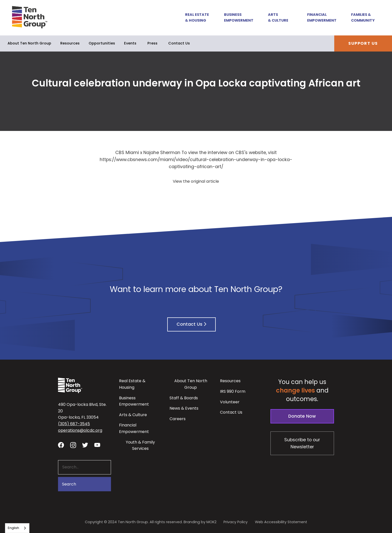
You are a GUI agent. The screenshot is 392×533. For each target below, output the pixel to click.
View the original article (196, 181)
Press (152, 43)
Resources (70, 43)
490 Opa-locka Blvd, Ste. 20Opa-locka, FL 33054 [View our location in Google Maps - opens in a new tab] (82, 411)
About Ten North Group (29, 43)
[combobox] (17, 528)
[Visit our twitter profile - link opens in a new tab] (85, 445)
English (13, 528)
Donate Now (302, 416)
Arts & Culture (278, 17)
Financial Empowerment (322, 17)
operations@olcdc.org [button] (80, 430)
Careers (178, 419)
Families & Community (363, 17)
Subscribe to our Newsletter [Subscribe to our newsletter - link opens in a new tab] (302, 443)
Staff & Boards (184, 398)
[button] (194, 18)
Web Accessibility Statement (281, 522)
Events (130, 43)
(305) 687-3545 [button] (74, 424)
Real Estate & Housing (197, 17)
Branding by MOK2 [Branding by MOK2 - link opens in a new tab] (200, 522)
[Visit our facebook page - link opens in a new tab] (61, 445)
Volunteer (230, 402)
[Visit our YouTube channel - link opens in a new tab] (97, 445)
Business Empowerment (239, 17)
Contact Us (179, 43)
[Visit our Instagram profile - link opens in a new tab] (73, 445)
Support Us (363, 43)
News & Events (184, 408)
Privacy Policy (236, 522)
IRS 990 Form (233, 391)
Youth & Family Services (140, 445)
